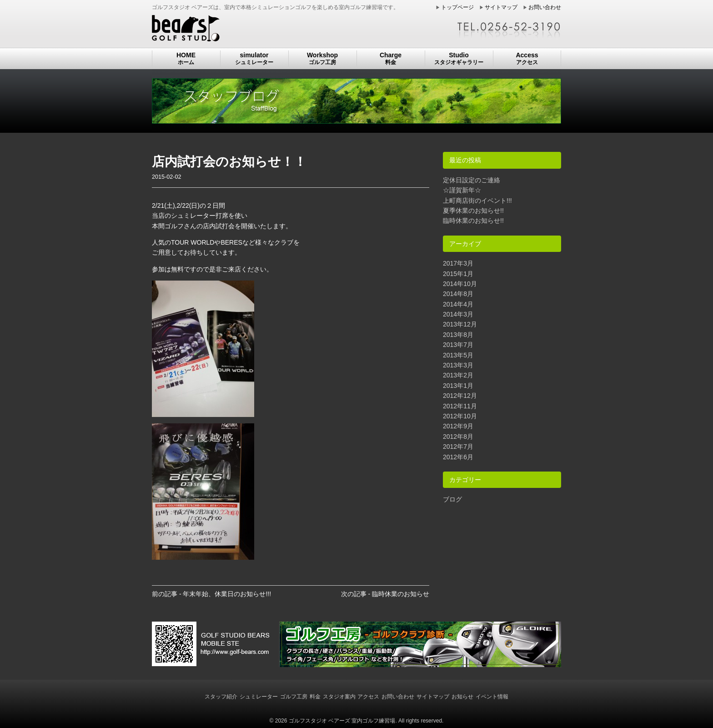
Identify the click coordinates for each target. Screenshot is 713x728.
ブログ (452, 499)
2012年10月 (460, 416)
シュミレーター (259, 697)
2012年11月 (460, 406)
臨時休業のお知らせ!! (473, 221)
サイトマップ (501, 7)
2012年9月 (458, 426)
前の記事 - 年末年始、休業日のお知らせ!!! (211, 594)
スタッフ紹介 (221, 697)
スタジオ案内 (339, 697)
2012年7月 (458, 447)
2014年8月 (458, 294)
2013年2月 (458, 375)
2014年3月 (458, 314)
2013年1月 (458, 386)
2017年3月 (458, 263)
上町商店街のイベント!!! (477, 201)
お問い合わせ (545, 7)
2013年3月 (458, 365)
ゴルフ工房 (294, 697)
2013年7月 (458, 345)
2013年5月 (458, 355)
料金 (315, 697)
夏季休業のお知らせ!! (473, 211)
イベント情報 (492, 697)
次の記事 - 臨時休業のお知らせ (385, 594)
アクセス (368, 697)
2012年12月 (460, 396)
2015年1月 (458, 274)
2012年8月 (458, 437)
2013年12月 (460, 324)
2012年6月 (458, 457)
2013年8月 (458, 335)
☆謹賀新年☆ (462, 190)
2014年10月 (460, 284)
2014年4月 (458, 304)
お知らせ (462, 697)
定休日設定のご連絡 (472, 180)
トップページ (457, 7)
